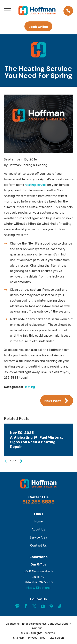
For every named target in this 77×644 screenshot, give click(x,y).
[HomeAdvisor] (51, 606)
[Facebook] (26, 606)
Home (38, 521)
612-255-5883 (38, 502)
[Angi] (60, 606)
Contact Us (38, 546)
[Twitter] (34, 606)
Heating (29, 387)
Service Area (38, 537)
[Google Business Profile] (17, 606)
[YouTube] (43, 606)
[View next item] (21, 461)
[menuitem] (18, 638)
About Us (38, 529)
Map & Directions (38, 588)
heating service (36, 185)
